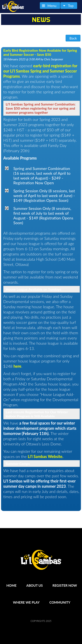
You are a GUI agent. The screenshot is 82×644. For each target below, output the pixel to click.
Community (60, 602)
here (17, 366)
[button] (50, 6)
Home (11, 585)
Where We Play (26, 602)
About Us (34, 585)
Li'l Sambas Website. (46, 456)
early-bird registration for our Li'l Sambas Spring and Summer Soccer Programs (40, 71)
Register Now (65, 585)
